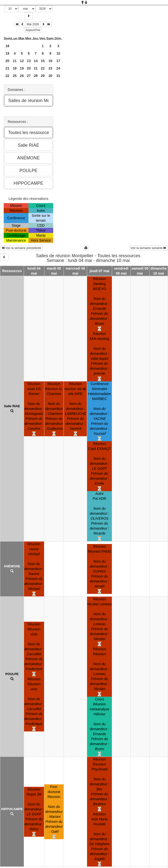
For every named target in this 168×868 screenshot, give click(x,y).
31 (58, 76)
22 (43, 68)
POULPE (12, 674)
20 (7, 61)
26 (22, 76)
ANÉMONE (12, 566)
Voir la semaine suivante (149, 248)
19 (7, 53)
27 (29, 76)
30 (50, 76)
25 (15, 76)
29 (43, 76)
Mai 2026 (33, 24)
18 (7, 46)
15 (43, 61)
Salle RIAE (12, 406)
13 (29, 61)
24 (58, 68)
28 (36, 76)
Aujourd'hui (33, 30)
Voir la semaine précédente (21, 248)
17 (58, 61)
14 (36, 61)
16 (50, 61)
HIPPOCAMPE (12, 809)
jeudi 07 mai (99, 271)
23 (50, 68)
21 (7, 68)
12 (22, 61)
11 (15, 61)
